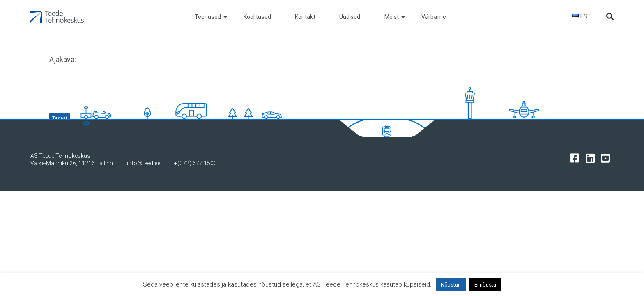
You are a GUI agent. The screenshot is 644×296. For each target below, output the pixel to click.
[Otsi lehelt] (610, 17)
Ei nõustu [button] (485, 285)
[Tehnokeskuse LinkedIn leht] (592, 158)
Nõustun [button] (451, 285)
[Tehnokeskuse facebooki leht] (576, 158)
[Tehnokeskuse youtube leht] (607, 158)
